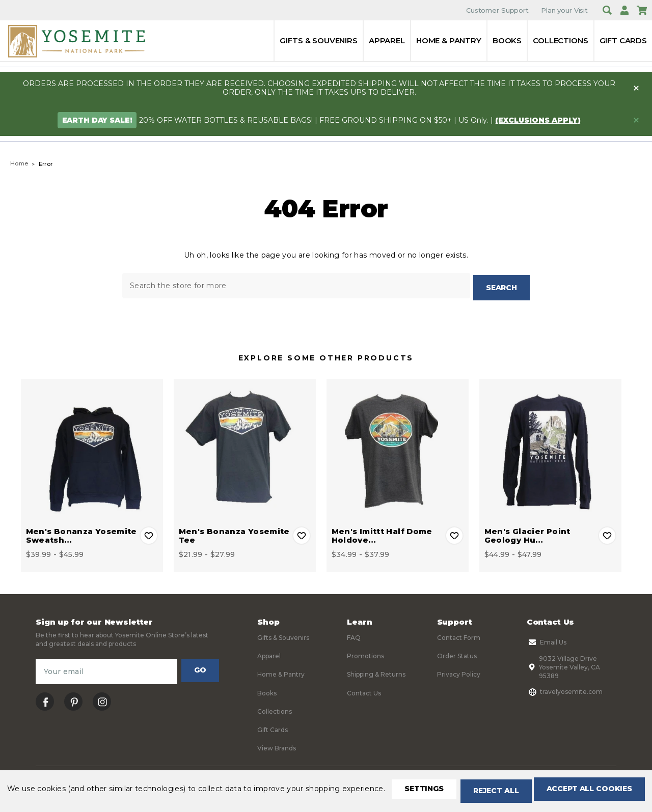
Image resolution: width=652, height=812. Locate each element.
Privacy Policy (459, 672)
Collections (560, 40)
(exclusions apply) (538, 120)
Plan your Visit (564, 10)
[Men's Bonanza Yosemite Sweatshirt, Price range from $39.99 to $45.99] (92, 448)
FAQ (354, 635)
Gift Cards (623, 40)
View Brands (277, 746)
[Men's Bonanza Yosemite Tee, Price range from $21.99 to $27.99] (245, 448)
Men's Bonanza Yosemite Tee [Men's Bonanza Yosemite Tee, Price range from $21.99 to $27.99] (234, 533)
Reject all (128, 792)
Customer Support (497, 10)
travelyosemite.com (565, 689)
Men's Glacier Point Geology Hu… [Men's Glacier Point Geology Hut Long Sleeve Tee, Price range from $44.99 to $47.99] (527, 533)
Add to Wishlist (149, 533)
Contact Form (459, 635)
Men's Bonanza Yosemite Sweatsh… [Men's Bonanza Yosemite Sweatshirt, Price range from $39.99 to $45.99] (81, 533)
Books (507, 40)
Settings (48, 792)
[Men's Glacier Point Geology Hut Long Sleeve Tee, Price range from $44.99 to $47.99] (550, 448)
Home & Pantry (449, 40)
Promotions (365, 653)
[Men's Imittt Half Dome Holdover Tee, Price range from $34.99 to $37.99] (398, 448)
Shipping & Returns (376, 672)
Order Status (457, 653)
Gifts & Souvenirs (318, 40)
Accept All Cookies (232, 792)
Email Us (547, 640)
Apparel (387, 40)
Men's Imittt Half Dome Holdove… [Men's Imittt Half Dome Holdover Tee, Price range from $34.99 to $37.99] (382, 533)
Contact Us (364, 691)
